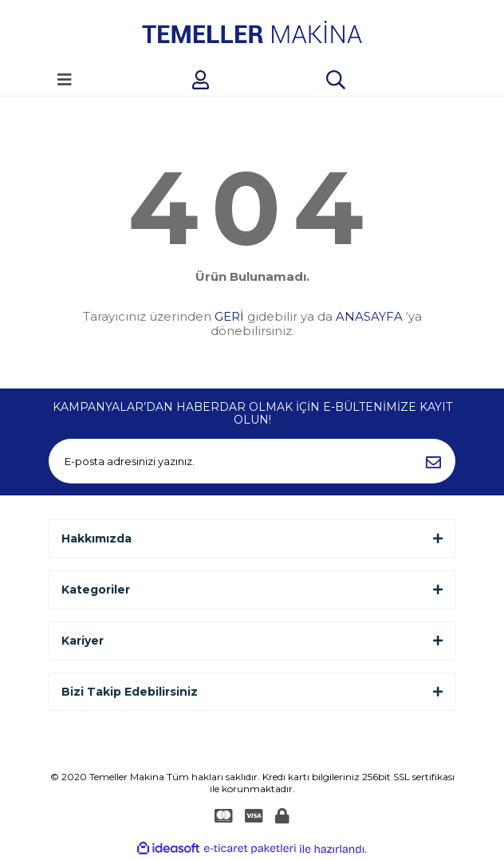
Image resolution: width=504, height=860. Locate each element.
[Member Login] (200, 80)
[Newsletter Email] (252, 461)
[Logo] (252, 32)
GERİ (229, 316)
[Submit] (433, 461)
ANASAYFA (369, 316)
